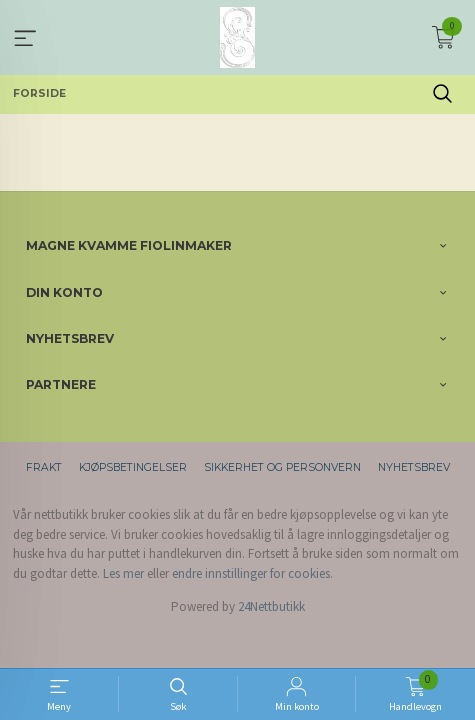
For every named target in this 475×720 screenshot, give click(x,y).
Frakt (44, 467)
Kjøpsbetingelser (133, 467)
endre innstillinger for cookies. (252, 573)
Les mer (123, 573)
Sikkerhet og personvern (282, 467)
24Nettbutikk (271, 606)
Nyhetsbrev (414, 467)
